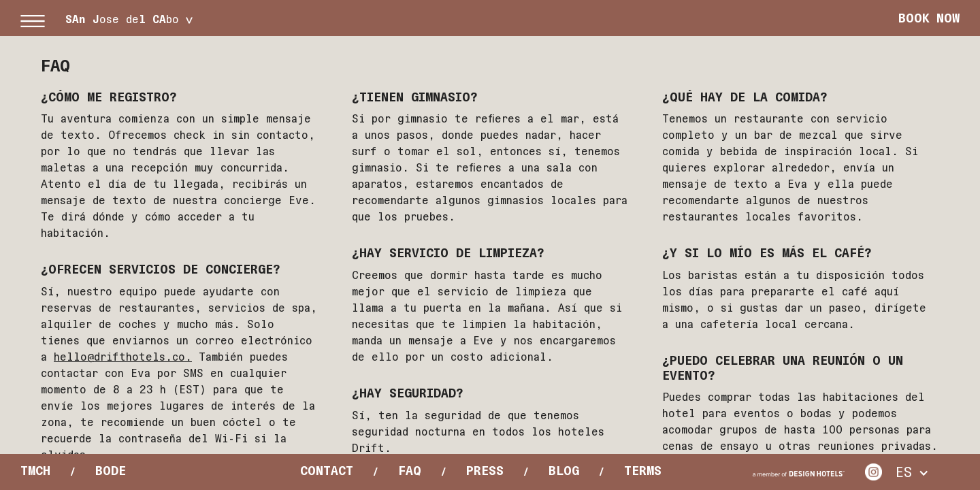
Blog (564, 471)
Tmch (35, 471)
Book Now (929, 18)
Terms (643, 471)
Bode (111, 471)
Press (485, 471)
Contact (327, 471)
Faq (410, 471)
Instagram (873, 472)
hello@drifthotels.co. (123, 357)
